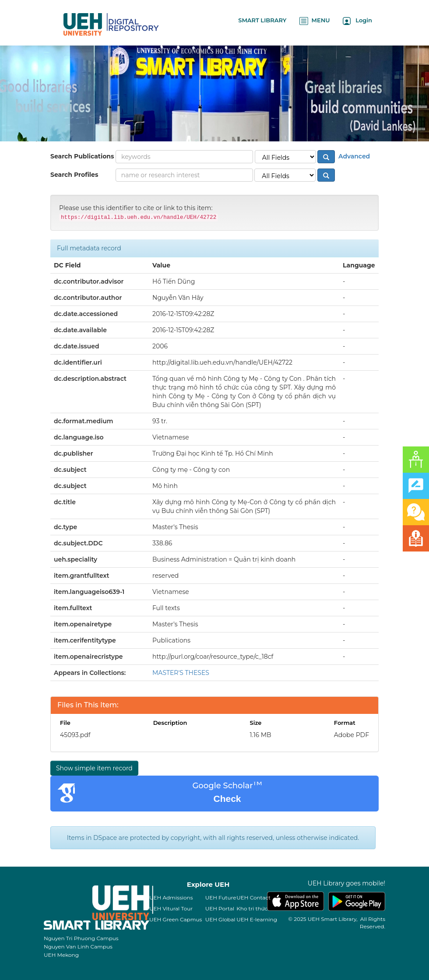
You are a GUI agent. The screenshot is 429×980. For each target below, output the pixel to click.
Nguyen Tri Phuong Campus (81, 938)
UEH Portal (220, 908)
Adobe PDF (352, 735)
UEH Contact (253, 897)
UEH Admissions (171, 897)
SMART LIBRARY (262, 20)
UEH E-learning (257, 919)
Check (227, 799)
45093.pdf (75, 735)
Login (357, 21)
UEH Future (221, 897)
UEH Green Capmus (176, 919)
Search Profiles (74, 175)
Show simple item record (94, 768)
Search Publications (82, 156)
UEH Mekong (61, 955)
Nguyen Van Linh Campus (78, 947)
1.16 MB (261, 735)
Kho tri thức (252, 908)
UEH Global (220, 919)
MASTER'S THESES (181, 673)
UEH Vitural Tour (171, 908)
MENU (315, 21)
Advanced (353, 156)
